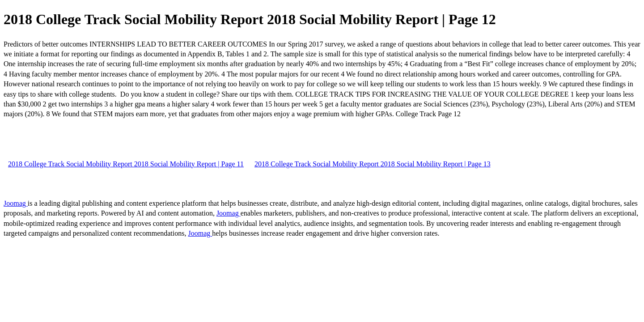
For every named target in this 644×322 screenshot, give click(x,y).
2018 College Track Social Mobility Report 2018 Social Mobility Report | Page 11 (126, 164)
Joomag (16, 203)
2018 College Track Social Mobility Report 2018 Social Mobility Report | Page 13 (373, 164)
